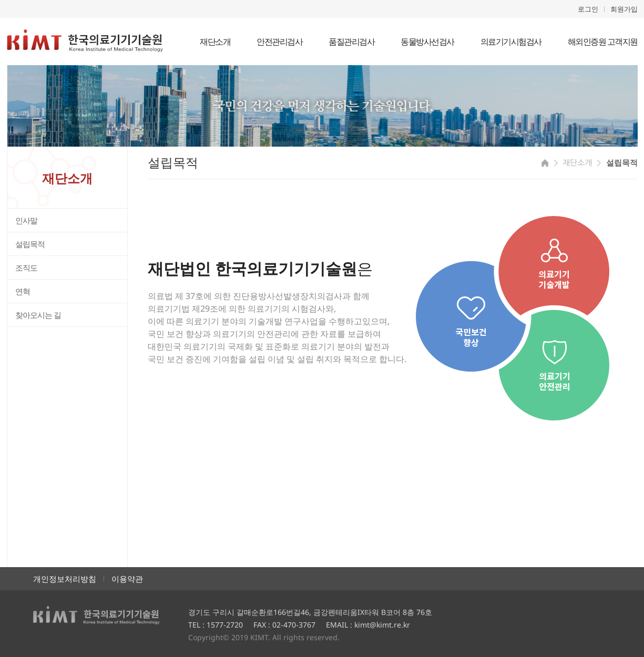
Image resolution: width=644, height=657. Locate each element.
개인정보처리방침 (65, 579)
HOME (545, 163)
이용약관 (127, 579)
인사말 (26, 220)
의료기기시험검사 (511, 42)
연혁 (23, 291)
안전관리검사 (279, 42)
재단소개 (215, 42)
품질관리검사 (351, 42)
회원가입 (624, 9)
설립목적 (30, 244)
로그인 (588, 9)
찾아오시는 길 (38, 315)
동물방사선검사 (427, 42)
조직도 (26, 268)
